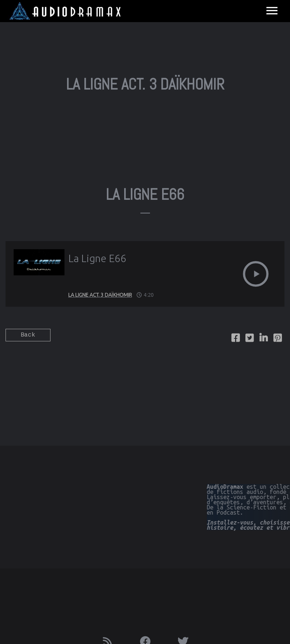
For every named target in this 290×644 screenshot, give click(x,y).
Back (28, 335)
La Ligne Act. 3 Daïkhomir (100, 295)
